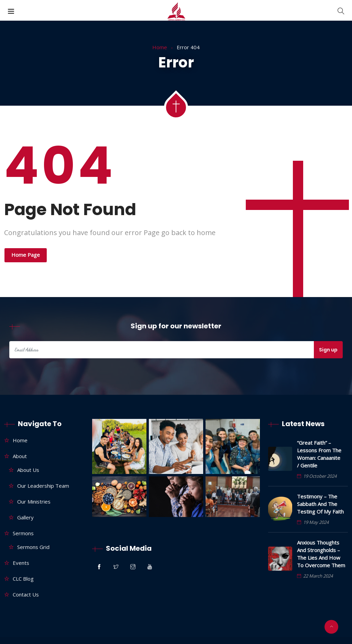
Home (160, 47)
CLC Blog (23, 579)
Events (21, 563)
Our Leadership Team (43, 486)
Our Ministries (34, 502)
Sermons (23, 533)
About (20, 456)
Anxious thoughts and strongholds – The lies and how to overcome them (321, 554)
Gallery (25, 517)
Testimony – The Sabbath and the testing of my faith (320, 504)
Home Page (26, 255)
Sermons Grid (33, 547)
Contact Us (26, 594)
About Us (28, 470)
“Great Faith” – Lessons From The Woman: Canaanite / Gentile (319, 454)
